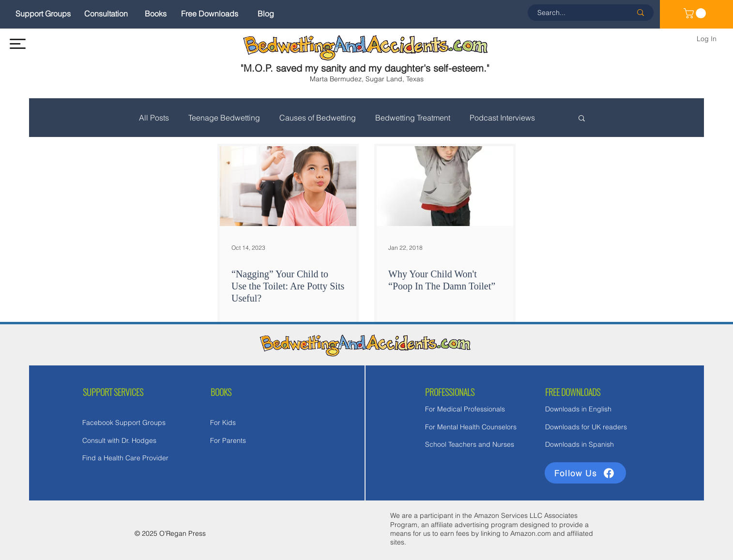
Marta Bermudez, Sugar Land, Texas (367, 79)
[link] (696, 13)
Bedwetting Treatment (413, 118)
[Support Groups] (43, 14)
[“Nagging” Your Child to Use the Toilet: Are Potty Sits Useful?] (288, 186)
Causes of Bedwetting (318, 118)
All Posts (154, 118)
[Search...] (577, 13)
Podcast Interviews (502, 118)
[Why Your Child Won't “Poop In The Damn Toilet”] (445, 186)
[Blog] (266, 14)
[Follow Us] (585, 473)
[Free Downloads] (210, 14)
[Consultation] (106, 14)
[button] (18, 44)
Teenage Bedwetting (224, 118)
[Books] (156, 14)
